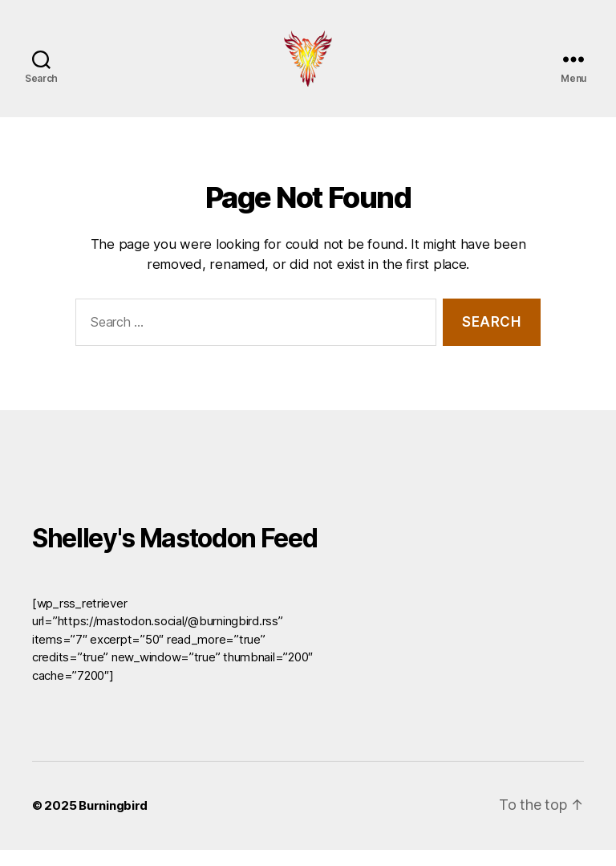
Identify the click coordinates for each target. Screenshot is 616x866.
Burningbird (113, 821)
